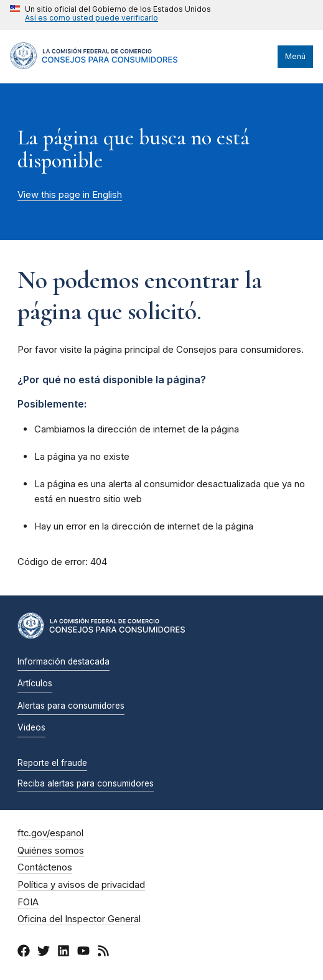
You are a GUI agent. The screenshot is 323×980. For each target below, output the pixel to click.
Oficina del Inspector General (79, 919)
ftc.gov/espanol (50, 833)
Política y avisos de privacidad (81, 885)
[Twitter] (44, 953)
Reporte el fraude (52, 763)
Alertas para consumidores (71, 706)
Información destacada (63, 661)
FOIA (28, 902)
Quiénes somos (51, 851)
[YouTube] (83, 953)
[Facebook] (24, 953)
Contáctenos (45, 867)
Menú (295, 56)
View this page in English (70, 195)
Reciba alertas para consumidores (86, 783)
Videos (31, 727)
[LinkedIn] (63, 953)
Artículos (35, 683)
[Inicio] (94, 66)
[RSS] (103, 953)
